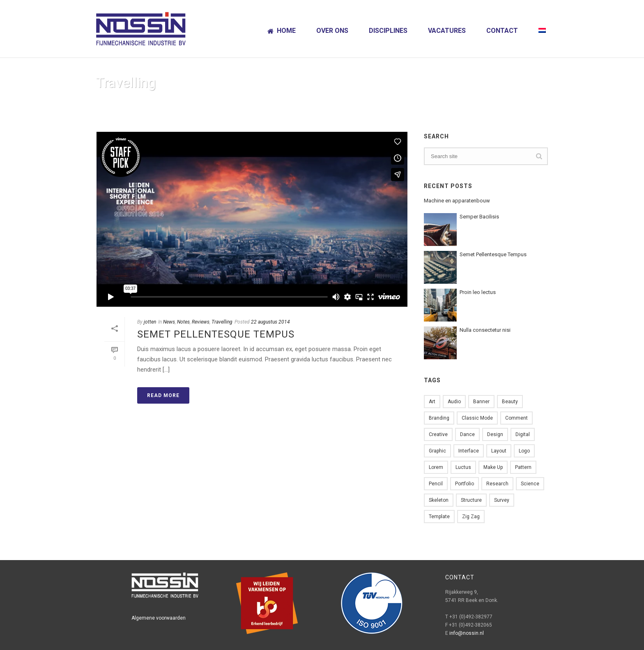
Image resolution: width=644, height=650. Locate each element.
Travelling (222, 322)
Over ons (332, 31)
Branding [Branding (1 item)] (439, 418)
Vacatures (447, 31)
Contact (502, 31)
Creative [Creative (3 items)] (438, 434)
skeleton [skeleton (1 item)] (439, 500)
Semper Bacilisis (479, 217)
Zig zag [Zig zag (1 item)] (471, 517)
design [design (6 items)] (495, 434)
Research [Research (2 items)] (497, 484)
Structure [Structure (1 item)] (471, 500)
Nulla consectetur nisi (485, 330)
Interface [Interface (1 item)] (469, 451)
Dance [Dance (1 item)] (467, 434)
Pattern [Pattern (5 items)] (523, 467)
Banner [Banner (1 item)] (481, 402)
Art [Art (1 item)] (432, 402)
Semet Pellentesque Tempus (216, 334)
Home (282, 31)
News (169, 322)
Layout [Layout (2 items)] (499, 451)
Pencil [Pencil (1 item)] (436, 484)
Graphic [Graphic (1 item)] (437, 451)
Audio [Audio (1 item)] (454, 402)
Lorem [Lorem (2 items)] (436, 467)
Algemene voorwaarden (159, 618)
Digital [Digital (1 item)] (523, 434)
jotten (150, 322)
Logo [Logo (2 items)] (524, 451)
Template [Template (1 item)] (439, 517)
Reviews (201, 322)
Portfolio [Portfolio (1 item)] (465, 484)
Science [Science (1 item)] (530, 484)
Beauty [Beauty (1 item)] (510, 402)
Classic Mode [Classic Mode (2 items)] (477, 418)
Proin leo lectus (478, 292)
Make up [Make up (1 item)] (493, 467)
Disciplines (388, 31)
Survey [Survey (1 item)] (502, 500)
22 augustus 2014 (270, 322)
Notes (183, 322)
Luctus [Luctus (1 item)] (463, 467)
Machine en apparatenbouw (457, 201)
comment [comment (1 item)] (516, 418)
